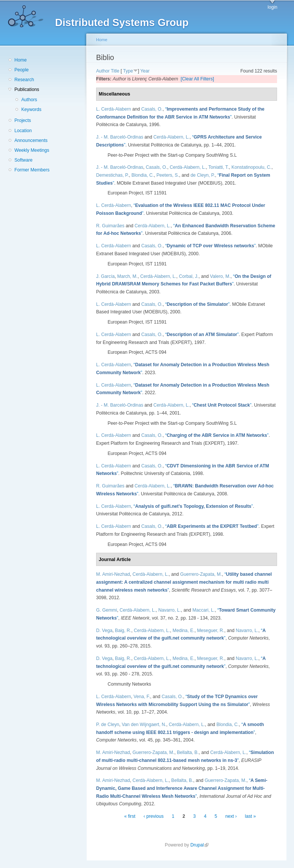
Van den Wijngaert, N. (144, 725)
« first (130, 816)
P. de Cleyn (108, 725)
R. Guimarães (110, 226)
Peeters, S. (168, 175)
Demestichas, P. (113, 175)
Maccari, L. (203, 610)
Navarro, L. (170, 610)
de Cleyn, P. (203, 175)
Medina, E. (184, 631)
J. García (105, 276)
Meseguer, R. (211, 631)
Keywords (31, 109)
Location (23, 131)
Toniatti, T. (219, 167)
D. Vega (104, 631)
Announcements (31, 140)
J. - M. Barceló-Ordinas (120, 137)
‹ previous (154, 816)
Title (115, 71)
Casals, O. (152, 109)
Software (23, 160)
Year (145, 71)
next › (231, 816)
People (21, 70)
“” (210, 246)
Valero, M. (220, 276)
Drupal (199, 845)
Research (24, 80)
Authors (29, 100)
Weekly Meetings (32, 150)
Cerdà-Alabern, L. (171, 137)
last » (250, 816)
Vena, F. (142, 697)
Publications (27, 89)
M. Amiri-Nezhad (113, 574)
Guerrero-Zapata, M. (201, 574)
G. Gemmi (106, 610)
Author (103, 71)
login (273, 7)
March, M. (127, 276)
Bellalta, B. (188, 752)
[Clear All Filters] (197, 79)
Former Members (32, 170)
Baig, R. (123, 631)
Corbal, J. (189, 276)
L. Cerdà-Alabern (114, 109)
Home (20, 60)
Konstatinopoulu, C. (251, 167)
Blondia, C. (143, 175)
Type (128, 71)
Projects (23, 120)
